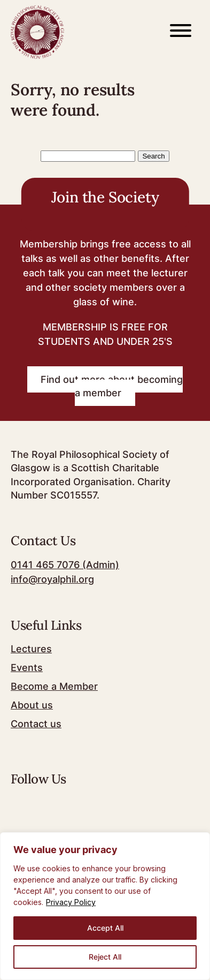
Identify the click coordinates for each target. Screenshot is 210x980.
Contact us (36, 724)
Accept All (105, 928)
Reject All (105, 957)
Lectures (31, 649)
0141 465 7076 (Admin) (65, 565)
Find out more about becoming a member (112, 386)
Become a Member (54, 686)
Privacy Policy (71, 902)
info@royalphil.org (52, 579)
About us (32, 705)
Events (27, 668)
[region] (105, 906)
